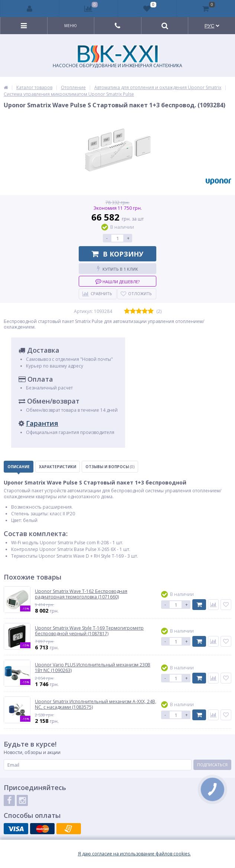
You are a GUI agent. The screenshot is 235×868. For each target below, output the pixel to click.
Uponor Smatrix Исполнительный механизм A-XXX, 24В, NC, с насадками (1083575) (96, 704)
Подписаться (212, 765)
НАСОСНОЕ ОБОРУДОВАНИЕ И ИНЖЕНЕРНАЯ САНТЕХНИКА (117, 57)
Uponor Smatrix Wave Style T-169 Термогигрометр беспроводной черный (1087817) (89, 631)
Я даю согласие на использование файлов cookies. (134, 854)
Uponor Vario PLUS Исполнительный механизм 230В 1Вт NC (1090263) (93, 668)
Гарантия (42, 423)
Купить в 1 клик (117, 269)
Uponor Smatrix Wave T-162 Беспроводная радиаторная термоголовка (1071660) (81, 594)
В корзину (117, 254)
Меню (71, 26)
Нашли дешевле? (117, 281)
